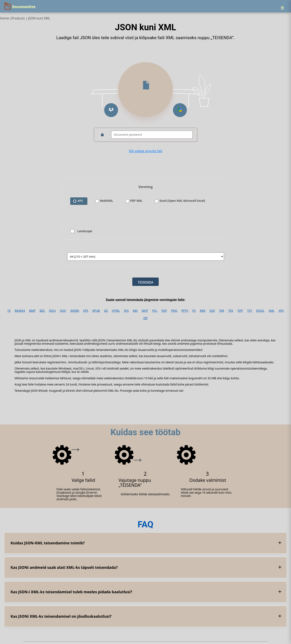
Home (5, 18)
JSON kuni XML (39, 18)
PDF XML (136, 201)
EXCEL (260, 311)
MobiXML (107, 201)
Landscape (85, 231)
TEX (231, 311)
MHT (145, 311)
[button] (111, 110)
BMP (32, 311)
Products (18, 18)
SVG (212, 311)
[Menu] (282, 8)
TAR (222, 311)
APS (80, 201)
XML (272, 311)
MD (135, 311)
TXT (250, 311)
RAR (203, 311)
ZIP (145, 318)
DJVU (52, 311)
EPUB (96, 311)
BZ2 (42, 311)
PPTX (185, 311)
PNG (174, 311)
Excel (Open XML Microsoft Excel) (182, 201)
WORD (75, 311)
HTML (116, 311)
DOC (63, 311)
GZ (106, 311)
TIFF (240, 311)
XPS (281, 311)
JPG (126, 311)
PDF (164, 311)
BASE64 (20, 311)
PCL (155, 311)
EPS (86, 311)
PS (194, 311)
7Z (9, 311)
